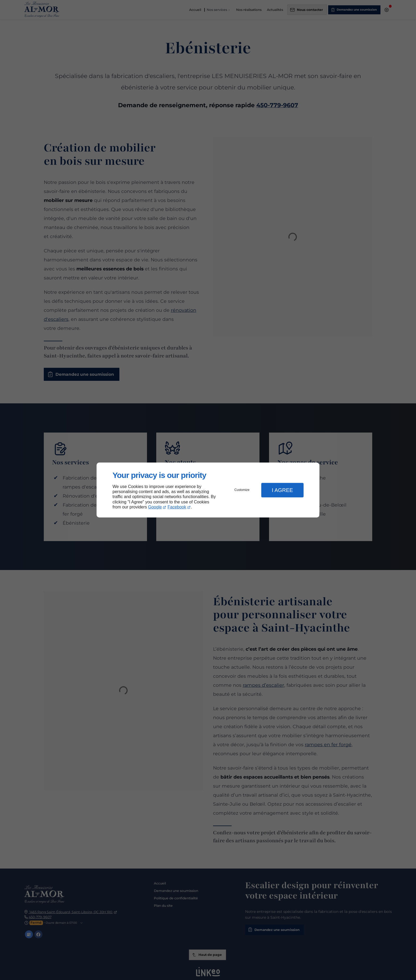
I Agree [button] (282, 490)
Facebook (177, 507)
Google (155, 507)
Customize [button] (242, 490)
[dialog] (208, 490)
